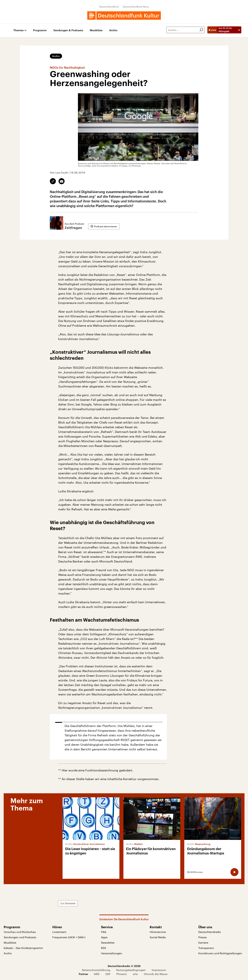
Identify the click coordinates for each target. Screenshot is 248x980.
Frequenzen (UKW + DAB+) (69, 937)
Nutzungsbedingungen (131, 970)
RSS (104, 948)
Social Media (158, 937)
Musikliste (96, 30)
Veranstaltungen (112, 953)
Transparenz (206, 948)
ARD (97, 974)
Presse (202, 937)
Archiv (113, 30)
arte (135, 974)
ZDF (108, 974)
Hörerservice (158, 932)
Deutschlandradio (210, 932)
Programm (40, 30)
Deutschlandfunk (109, 7)
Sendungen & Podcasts (68, 30)
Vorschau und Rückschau (20, 932)
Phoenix (122, 974)
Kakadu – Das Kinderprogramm (23, 948)
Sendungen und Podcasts (20, 937)
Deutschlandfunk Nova (136, 7)
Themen (19, 30)
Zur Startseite (68, 903)
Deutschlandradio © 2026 (124, 966)
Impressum (159, 970)
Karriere (203, 943)
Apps (104, 937)
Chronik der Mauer (156, 974)
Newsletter (108, 943)
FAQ (104, 932)
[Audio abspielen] (234, 872)
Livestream (59, 932)
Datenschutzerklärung (96, 970)
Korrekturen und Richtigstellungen (220, 953)
